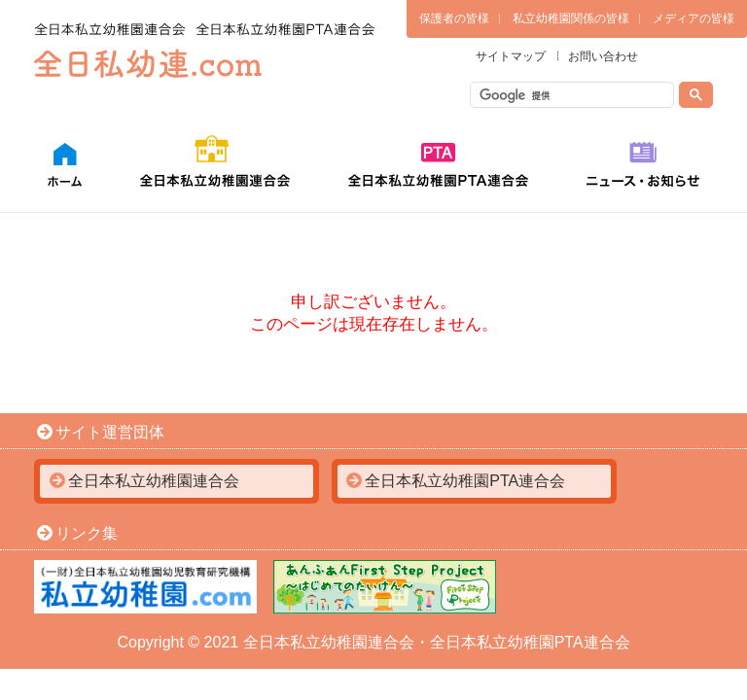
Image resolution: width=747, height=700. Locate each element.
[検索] (573, 96)
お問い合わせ (603, 56)
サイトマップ (511, 56)
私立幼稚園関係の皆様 (571, 18)
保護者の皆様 (454, 18)
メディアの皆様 (694, 18)
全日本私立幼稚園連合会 (154, 481)
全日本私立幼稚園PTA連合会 (465, 481)
